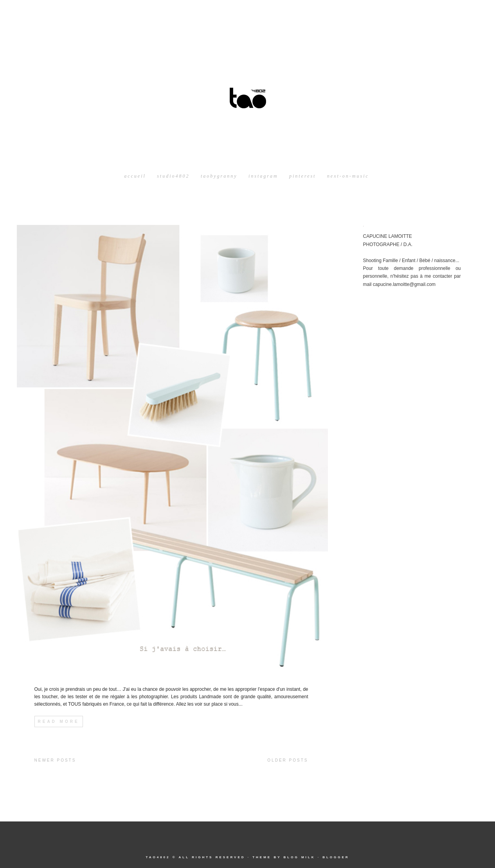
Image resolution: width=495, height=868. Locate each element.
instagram (263, 176)
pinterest (303, 176)
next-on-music (348, 176)
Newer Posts (55, 760)
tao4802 (158, 857)
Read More (59, 722)
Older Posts (288, 760)
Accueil (135, 176)
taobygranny (219, 176)
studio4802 (173, 176)
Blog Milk (299, 857)
